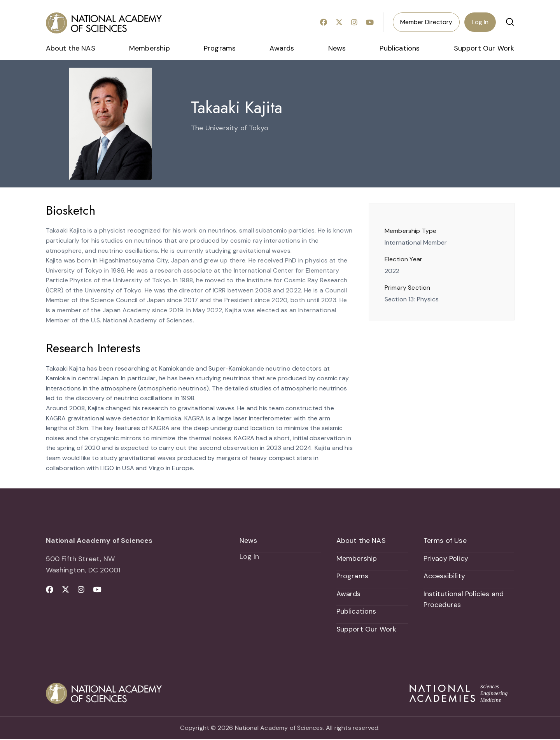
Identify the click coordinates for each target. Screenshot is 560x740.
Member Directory (426, 22)
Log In (480, 22)
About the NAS (71, 48)
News (337, 48)
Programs (220, 48)
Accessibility (444, 576)
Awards (282, 48)
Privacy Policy (446, 558)
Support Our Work (484, 48)
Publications (400, 48)
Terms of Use (445, 541)
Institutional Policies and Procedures (464, 600)
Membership (150, 48)
